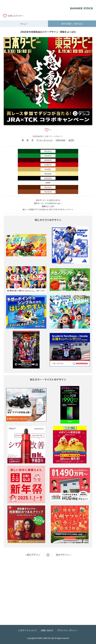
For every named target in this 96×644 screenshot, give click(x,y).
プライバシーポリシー (67, 630)
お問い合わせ (47, 630)
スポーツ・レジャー (53, 136)
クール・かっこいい (45, 140)
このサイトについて (27, 630)
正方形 (71, 140)
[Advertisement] (37, 7)
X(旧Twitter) (61, 140)
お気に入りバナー (16, 16)
